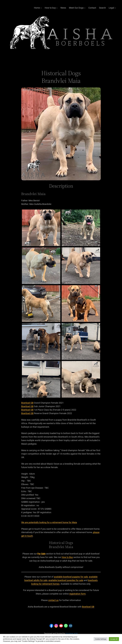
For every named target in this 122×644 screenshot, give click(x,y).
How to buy (50, 8)
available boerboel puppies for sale (71, 577)
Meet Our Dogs (76, 8)
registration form (77, 594)
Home (37, 8)
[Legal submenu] (115, 8)
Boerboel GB (27, 403)
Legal (111, 8)
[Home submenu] (41, 8)
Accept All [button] (114, 639)
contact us (53, 600)
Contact (92, 8)
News (63, 8)
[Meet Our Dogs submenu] (85, 8)
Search (102, 8)
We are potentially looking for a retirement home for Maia (49, 522)
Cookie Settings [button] (101, 639)
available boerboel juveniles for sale (66, 580)
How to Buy (67, 557)
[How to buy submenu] (57, 8)
